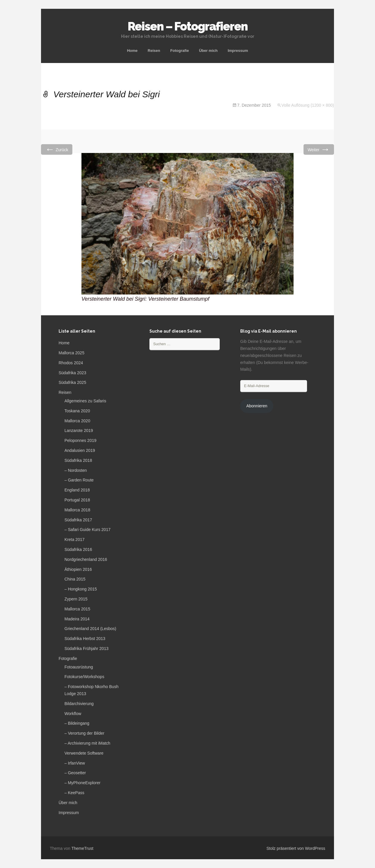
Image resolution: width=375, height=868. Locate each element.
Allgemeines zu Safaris (85, 401)
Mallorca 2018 (77, 510)
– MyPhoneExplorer (82, 783)
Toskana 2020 (77, 411)
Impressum (238, 51)
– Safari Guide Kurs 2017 (87, 530)
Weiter (319, 149)
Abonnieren (257, 406)
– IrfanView (75, 763)
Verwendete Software (84, 753)
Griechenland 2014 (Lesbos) (90, 629)
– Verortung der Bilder (84, 733)
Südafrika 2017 (78, 520)
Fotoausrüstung (79, 667)
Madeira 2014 (77, 619)
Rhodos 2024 (71, 363)
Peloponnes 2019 (80, 440)
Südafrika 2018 (78, 460)
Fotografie (180, 51)
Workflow (73, 714)
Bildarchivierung (79, 704)
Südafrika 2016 (78, 549)
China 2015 (75, 579)
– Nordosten (76, 470)
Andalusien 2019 (80, 450)
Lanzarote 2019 (79, 430)
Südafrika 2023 (72, 373)
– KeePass (74, 793)
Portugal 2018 (77, 500)
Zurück (57, 149)
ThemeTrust (82, 848)
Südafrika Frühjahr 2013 (86, 649)
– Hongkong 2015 (81, 589)
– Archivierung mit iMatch (87, 743)
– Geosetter (75, 773)
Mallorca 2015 (77, 609)
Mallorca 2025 (71, 353)
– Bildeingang (77, 723)
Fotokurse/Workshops (84, 677)
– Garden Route (79, 480)
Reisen (154, 51)
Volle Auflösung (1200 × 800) (308, 105)
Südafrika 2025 (72, 382)
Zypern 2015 (76, 599)
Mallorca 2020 (77, 421)
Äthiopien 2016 (78, 569)
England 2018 (77, 490)
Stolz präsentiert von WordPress (296, 848)
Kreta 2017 (75, 539)
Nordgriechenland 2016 (86, 559)
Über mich (208, 51)
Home (132, 51)
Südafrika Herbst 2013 (85, 639)
